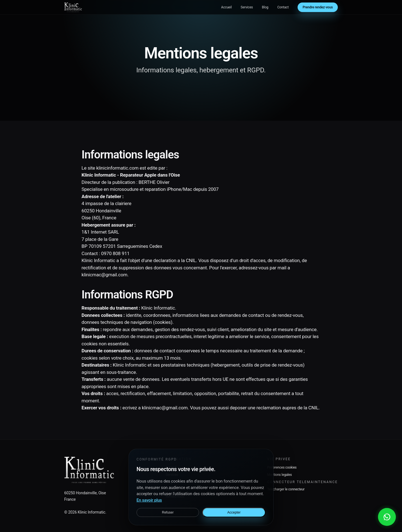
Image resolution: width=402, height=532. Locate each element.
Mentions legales (279, 475)
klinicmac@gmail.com (104, 275)
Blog (265, 7)
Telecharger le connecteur (286, 489)
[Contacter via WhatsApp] (387, 517)
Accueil (226, 7)
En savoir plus (149, 500)
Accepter (234, 512)
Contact (283, 7)
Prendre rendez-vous (318, 7)
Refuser (168, 512)
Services (247, 7)
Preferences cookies (282, 467)
